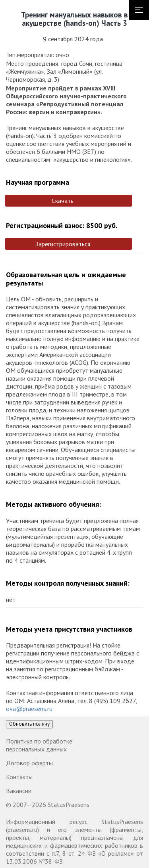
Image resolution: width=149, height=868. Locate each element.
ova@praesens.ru (29, 709)
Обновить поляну (29, 724)
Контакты (19, 777)
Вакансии (19, 791)
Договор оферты (29, 763)
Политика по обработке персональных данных (39, 745)
